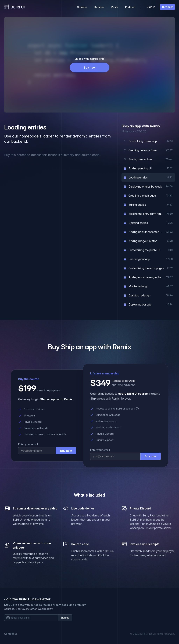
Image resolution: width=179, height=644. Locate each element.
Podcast (130, 7)
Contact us (11, 634)
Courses (82, 7)
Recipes (99, 7)
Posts (115, 7)
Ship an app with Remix (141, 126)
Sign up (65, 618)
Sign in (151, 7)
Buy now (167, 7)
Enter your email (28, 444)
